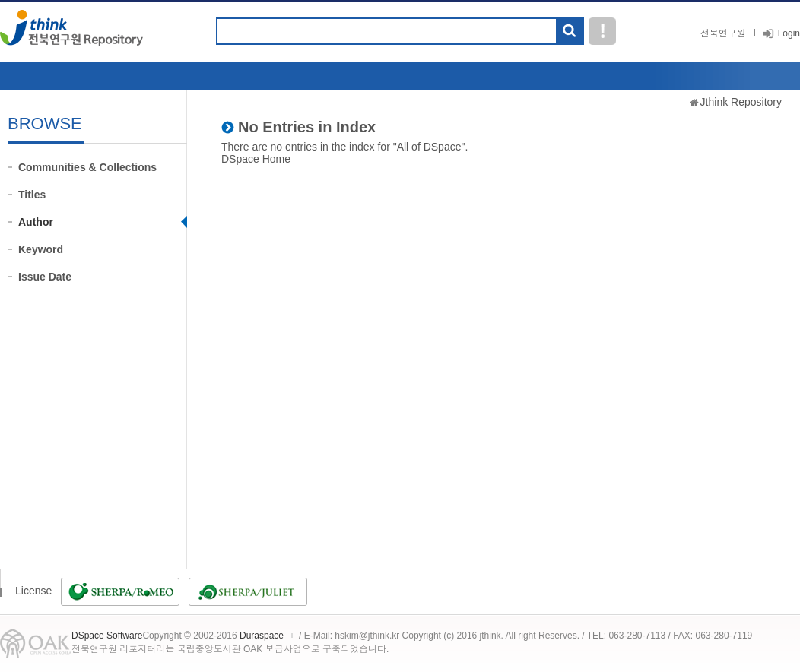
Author (36, 222)
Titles (32, 195)
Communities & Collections (87, 167)
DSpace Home (256, 159)
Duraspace (262, 636)
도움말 (602, 31)
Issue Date (45, 277)
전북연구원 (723, 33)
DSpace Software (107, 636)
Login (789, 33)
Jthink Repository (741, 102)
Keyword (41, 249)
